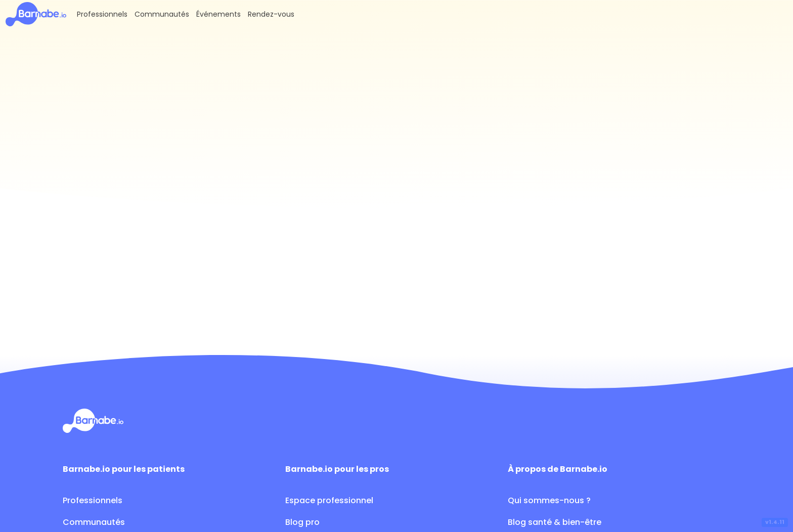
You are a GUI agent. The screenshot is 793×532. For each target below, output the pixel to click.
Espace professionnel (329, 500)
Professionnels (102, 14)
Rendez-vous (271, 14)
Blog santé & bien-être (555, 522)
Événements (218, 14)
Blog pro (302, 522)
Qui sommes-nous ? (549, 500)
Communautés (162, 14)
